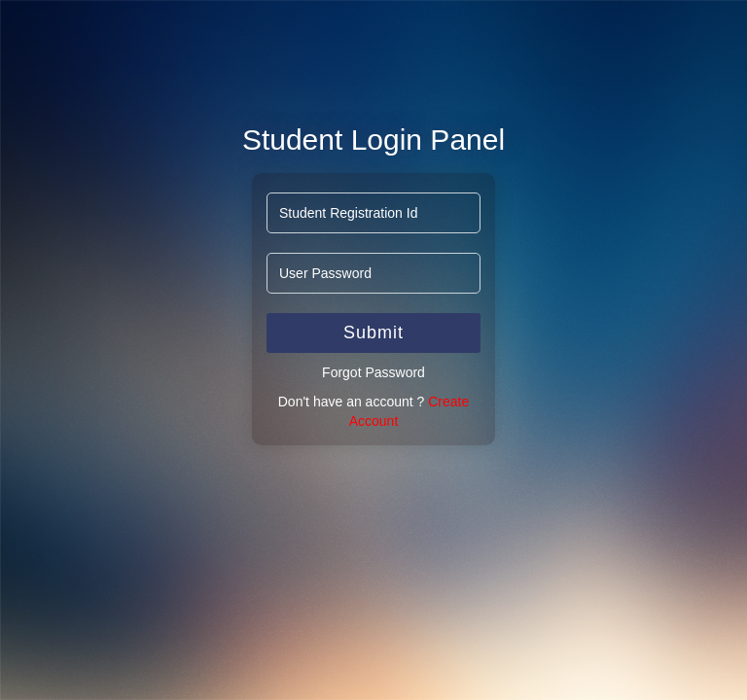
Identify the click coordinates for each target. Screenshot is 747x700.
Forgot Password (373, 372)
